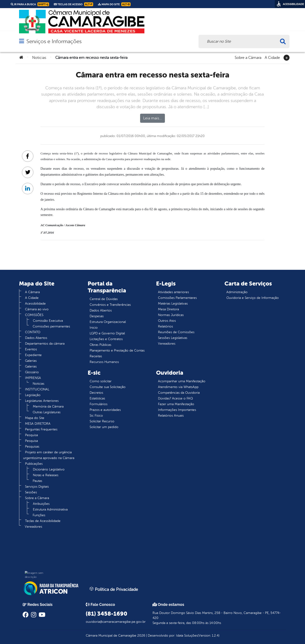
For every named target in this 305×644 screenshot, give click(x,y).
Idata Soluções (187, 636)
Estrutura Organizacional (108, 322)
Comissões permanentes (51, 326)
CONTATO (33, 332)
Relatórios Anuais (171, 416)
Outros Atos (167, 321)
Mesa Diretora (168, 309)
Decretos (96, 393)
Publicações (34, 464)
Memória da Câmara (48, 406)
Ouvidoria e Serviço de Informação (253, 298)
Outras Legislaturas (47, 412)
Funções (39, 515)
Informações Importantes (177, 410)
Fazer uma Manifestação (176, 404)
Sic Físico (96, 416)
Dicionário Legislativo (49, 469)
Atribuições (41, 504)
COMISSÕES (34, 315)
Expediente (33, 355)
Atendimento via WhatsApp (178, 387)
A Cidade (272, 57)
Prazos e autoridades (105, 410)
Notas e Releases (46, 475)
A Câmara (32, 292)
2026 (141, 636)
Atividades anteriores (173, 292)
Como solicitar (101, 381)
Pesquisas (32, 447)
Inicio (94, 328)
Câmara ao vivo (37, 309)
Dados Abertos (36, 338)
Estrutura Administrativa (50, 509)
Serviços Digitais (37, 487)
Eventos (31, 349)
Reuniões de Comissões (176, 332)
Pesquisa (31, 435)
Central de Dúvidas (104, 299)
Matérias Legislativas (173, 304)
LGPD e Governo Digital (107, 333)
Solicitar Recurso (102, 421)
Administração (237, 292)
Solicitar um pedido (104, 427)
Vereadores (33, 527)
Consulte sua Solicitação (108, 387)
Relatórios (165, 326)
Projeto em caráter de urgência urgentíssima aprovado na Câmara (49, 455)
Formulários (99, 404)
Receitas (96, 356)
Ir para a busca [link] (30, 4)
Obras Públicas (100, 345)
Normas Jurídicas (171, 315)
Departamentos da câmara (45, 344)
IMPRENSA (33, 378)
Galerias (31, 361)
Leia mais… (152, 118)
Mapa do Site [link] (114, 4)
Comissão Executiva (48, 321)
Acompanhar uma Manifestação (182, 381)
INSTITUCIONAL (37, 389)
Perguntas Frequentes (41, 429)
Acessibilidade (35, 304)
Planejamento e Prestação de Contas (117, 350)
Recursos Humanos (104, 362)
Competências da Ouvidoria (179, 393)
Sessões (31, 492)
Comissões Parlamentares (177, 298)
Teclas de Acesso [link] (74, 4)
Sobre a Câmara (248, 57)
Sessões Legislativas (173, 338)
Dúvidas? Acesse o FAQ (175, 398)
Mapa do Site (35, 418)
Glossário (32, 372)
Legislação (33, 395)
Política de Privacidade (114, 589)
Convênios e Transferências (110, 305)
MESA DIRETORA (38, 424)
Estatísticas (97, 398)
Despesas (97, 316)
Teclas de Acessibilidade (43, 521)
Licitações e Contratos (106, 339)
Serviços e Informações (54, 41)
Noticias (39, 58)
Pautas (37, 481)
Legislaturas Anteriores (42, 401)
